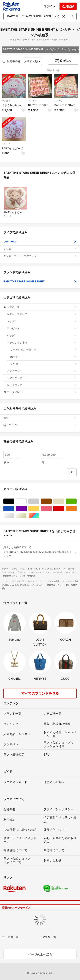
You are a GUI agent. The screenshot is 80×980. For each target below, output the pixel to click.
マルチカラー (39, 516)
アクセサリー (42, 371)
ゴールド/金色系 (27, 516)
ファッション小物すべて (43, 350)
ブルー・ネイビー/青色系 (14, 509)
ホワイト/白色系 (27, 501)
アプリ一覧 (49, 937)
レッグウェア (42, 385)
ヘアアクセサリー (42, 378)
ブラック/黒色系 (14, 501)
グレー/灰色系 (39, 501)
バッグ (42, 335)
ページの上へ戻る (40, 954)
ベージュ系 (64, 501)
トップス (42, 321)
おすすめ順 (32, 61)
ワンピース (42, 328)
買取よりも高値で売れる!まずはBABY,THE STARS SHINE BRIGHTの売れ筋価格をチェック (40, 552)
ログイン (49, 6)
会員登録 (68, 6)
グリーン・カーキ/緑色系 (76, 501)
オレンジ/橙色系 (76, 509)
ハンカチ (6, 101)
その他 (43, 364)
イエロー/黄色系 (39, 509)
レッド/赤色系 (64, 509)
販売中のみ (12, 61)
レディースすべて (42, 314)
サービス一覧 (10, 937)
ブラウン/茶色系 (52, 501)
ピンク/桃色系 (52, 509)
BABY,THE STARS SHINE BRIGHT (40, 282)
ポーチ (43, 357)
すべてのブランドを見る (40, 693)
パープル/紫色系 (27, 509)
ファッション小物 (42, 343)
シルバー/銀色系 (14, 516)
